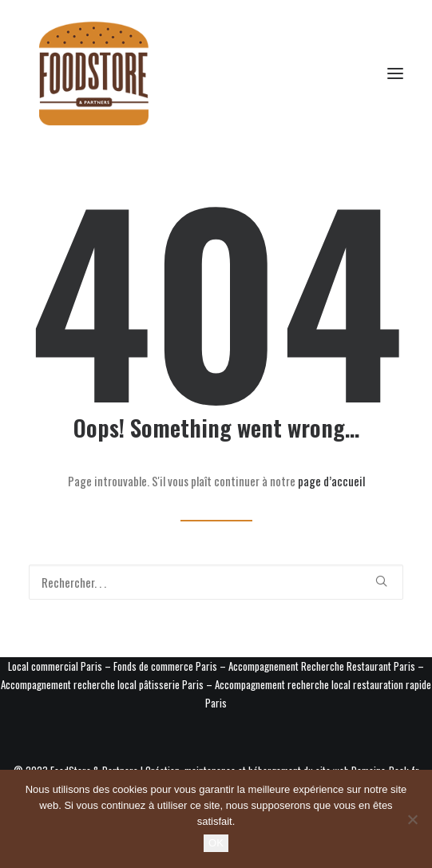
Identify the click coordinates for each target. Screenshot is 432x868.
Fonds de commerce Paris (165, 666)
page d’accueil (331, 481)
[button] (395, 73)
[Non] (412, 819)
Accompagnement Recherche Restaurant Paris (322, 666)
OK (216, 843)
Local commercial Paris (55, 666)
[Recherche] (216, 582)
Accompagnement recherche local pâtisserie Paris (102, 684)
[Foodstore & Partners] (94, 73)
